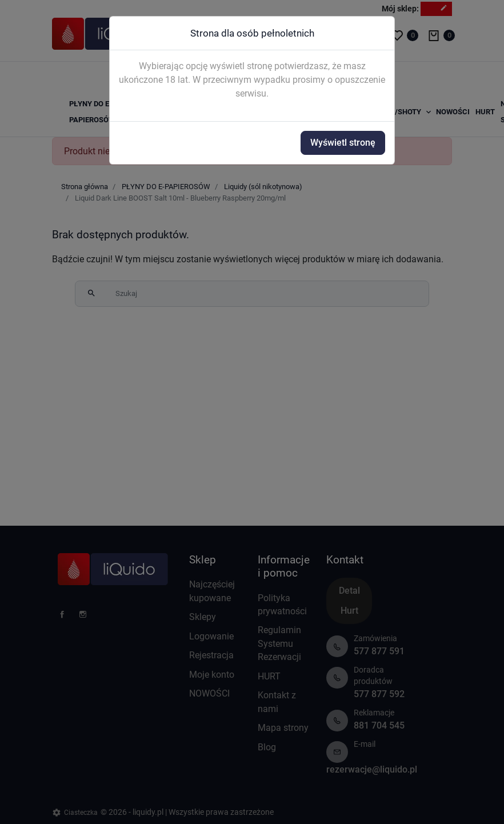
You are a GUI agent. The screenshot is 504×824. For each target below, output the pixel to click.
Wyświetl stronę (343, 143)
